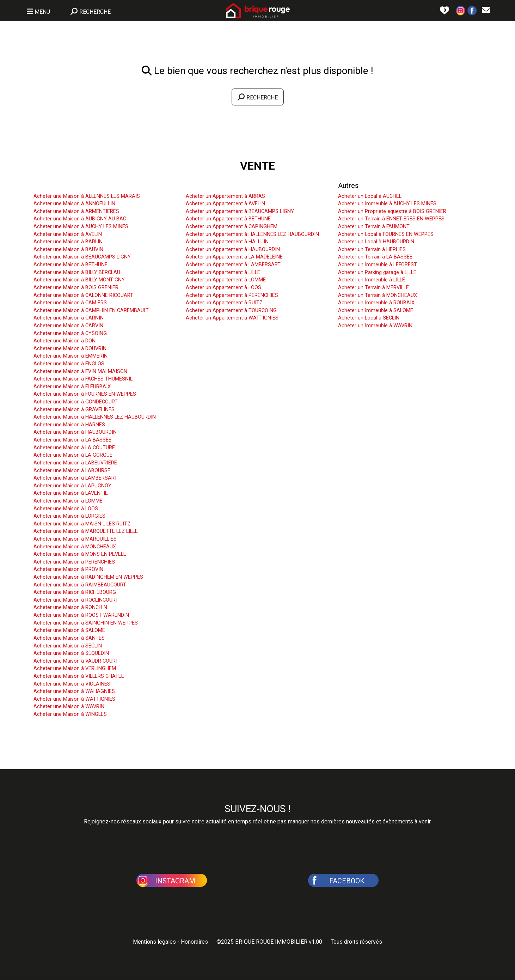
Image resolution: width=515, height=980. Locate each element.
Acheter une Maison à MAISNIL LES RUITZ (82, 524)
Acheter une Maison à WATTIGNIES (74, 699)
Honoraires (194, 942)
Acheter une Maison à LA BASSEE (72, 440)
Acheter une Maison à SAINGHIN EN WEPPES (86, 623)
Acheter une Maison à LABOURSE (72, 471)
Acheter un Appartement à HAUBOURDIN (233, 249)
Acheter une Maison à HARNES (69, 425)
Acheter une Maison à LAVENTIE (71, 493)
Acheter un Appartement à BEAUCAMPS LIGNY (240, 211)
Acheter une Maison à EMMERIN (70, 356)
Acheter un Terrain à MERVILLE (373, 288)
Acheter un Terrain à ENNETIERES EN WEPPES (391, 219)
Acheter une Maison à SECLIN (68, 646)
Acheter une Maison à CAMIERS (70, 303)
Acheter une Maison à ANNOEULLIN (74, 204)
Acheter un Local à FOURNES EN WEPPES (386, 234)
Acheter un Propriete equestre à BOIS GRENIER (392, 211)
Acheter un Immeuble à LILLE (372, 280)
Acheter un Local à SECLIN (369, 318)
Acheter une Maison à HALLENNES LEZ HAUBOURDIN (95, 417)
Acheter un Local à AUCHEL (370, 196)
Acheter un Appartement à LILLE (223, 272)
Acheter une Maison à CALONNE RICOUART (83, 295)
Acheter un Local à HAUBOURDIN (376, 242)
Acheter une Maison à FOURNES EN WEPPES (85, 394)
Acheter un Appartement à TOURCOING (231, 311)
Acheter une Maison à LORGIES (69, 516)
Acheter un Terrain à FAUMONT (374, 227)
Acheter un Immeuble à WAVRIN (375, 326)
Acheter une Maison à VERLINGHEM (75, 668)
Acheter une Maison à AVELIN (68, 234)
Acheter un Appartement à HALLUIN (227, 242)
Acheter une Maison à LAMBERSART (75, 478)
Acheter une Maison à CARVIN (68, 326)
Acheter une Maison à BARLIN (68, 242)
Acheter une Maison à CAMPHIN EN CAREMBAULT (91, 311)
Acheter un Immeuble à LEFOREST (378, 265)
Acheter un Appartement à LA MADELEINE (234, 257)
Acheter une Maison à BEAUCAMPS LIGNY (82, 257)
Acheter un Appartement (224, 185)
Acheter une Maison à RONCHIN (70, 607)
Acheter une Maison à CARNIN (69, 318)
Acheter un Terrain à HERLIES (372, 249)
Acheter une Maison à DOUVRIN (70, 349)
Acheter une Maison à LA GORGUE (73, 455)
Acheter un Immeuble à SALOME (376, 311)
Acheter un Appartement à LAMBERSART (233, 265)
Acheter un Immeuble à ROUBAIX (376, 303)
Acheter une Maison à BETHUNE (70, 265)
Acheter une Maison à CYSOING (70, 333)
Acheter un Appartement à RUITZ (224, 303)
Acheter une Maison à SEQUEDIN (71, 653)
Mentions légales (154, 942)
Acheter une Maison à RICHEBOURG (75, 592)
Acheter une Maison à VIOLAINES (72, 684)
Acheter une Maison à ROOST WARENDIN (81, 615)
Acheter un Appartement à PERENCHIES (232, 295)
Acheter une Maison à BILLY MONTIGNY (79, 280)
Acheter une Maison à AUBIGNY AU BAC (80, 219)
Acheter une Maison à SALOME (69, 630)
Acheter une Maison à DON (65, 341)
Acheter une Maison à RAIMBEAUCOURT (80, 585)
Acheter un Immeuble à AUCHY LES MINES (387, 204)
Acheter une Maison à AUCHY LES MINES (81, 227)
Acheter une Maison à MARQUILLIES (75, 539)
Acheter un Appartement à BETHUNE (228, 219)
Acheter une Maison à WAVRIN (69, 707)
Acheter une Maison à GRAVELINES (74, 410)
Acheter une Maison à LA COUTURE (74, 448)
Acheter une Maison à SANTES (69, 638)
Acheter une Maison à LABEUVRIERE (75, 463)
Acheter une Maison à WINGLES (70, 714)
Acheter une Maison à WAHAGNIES (74, 691)
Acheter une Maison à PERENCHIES (74, 562)
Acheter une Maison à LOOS (66, 509)
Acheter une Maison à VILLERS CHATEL (79, 676)
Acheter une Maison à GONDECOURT (76, 402)
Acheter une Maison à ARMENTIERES (76, 211)
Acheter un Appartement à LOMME (226, 280)
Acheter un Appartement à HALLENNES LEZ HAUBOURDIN (252, 234)
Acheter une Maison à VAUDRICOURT (76, 661)
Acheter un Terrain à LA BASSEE (375, 257)
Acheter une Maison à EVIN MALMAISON (80, 372)
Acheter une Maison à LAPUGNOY (72, 486)
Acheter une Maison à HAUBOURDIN (75, 432)
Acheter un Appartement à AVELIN (225, 204)
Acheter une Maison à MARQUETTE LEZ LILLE (86, 531)
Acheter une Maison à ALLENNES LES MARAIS (87, 196)
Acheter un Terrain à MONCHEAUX (378, 295)
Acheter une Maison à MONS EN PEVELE (80, 554)
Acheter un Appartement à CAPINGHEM (232, 227)
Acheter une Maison (65, 185)
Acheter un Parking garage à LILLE (377, 272)
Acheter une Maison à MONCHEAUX (75, 547)
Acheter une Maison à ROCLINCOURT (76, 600)
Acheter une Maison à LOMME (68, 501)
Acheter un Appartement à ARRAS (225, 196)
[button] (461, 10)
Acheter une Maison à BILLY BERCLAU (77, 272)
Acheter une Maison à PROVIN (68, 569)
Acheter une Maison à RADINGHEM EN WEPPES (88, 577)
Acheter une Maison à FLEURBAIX (72, 387)
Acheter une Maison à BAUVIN (68, 249)
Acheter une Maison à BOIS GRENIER (76, 288)
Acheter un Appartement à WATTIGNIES (232, 318)
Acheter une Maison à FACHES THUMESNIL (83, 379)
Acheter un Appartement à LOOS (223, 288)
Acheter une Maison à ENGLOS (69, 364)
